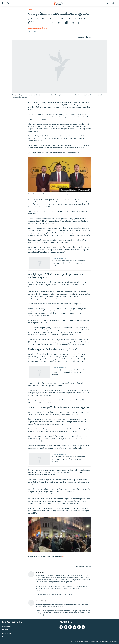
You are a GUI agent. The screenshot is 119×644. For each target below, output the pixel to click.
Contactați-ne (7, 626)
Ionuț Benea (32, 28)
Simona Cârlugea (42, 28)
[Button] (80, 37)
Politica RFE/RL (7, 633)
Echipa (4, 637)
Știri (30, 9)
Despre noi (6, 630)
